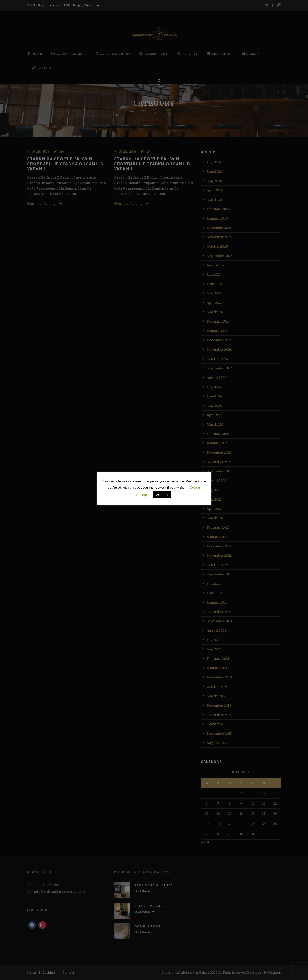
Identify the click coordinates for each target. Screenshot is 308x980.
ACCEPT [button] (162, 495)
